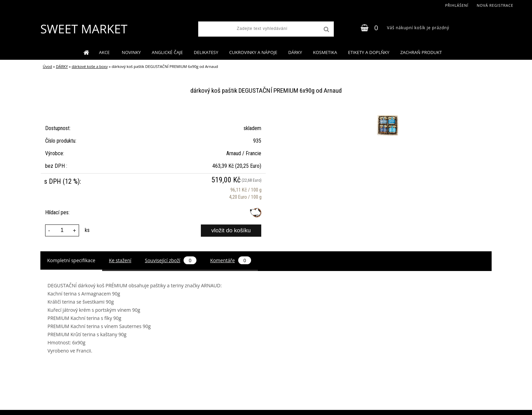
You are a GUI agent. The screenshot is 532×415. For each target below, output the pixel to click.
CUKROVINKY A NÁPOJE (253, 52)
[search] (326, 30)
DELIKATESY (206, 52)
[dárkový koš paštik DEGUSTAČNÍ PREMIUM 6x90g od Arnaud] (387, 112)
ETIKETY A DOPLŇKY (369, 52)
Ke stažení (120, 260)
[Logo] (84, 29)
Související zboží (171, 260)
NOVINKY (131, 52)
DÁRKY (295, 52)
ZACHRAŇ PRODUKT (421, 52)
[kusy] (62, 230)
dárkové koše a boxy (90, 66)
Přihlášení (457, 5)
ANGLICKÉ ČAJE (167, 52)
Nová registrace (495, 5)
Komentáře (231, 260)
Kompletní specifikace (71, 260)
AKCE (105, 52)
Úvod (47, 66)
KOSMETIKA (325, 52)
